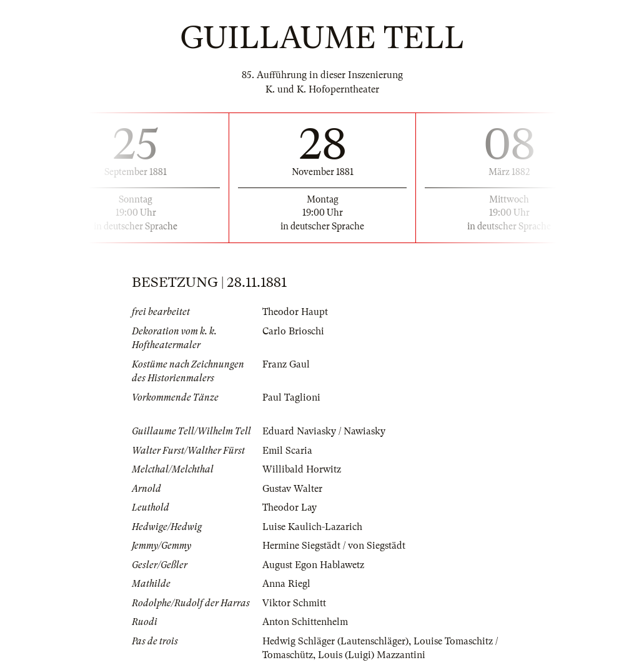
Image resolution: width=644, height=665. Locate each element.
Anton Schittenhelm (305, 622)
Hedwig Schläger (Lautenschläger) (335, 641)
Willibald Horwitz (302, 469)
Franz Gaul (286, 364)
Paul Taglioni (291, 397)
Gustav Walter (292, 489)
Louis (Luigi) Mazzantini (372, 655)
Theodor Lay (290, 507)
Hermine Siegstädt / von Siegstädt (334, 546)
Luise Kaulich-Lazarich (312, 527)
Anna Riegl (286, 584)
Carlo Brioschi (293, 331)
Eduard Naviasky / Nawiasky (324, 431)
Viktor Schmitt (294, 603)
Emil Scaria (287, 451)
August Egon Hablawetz (313, 565)
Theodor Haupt (295, 312)
